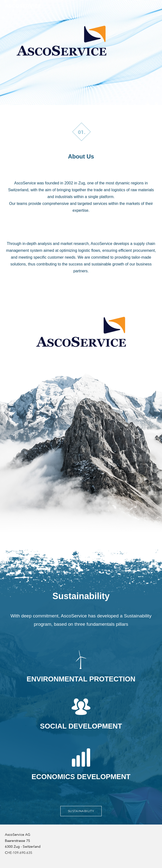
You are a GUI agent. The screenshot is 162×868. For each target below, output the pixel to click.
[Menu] (153, 6)
